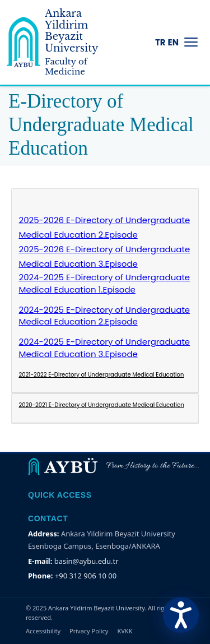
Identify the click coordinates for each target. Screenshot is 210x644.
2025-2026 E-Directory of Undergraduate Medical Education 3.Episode (105, 256)
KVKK (125, 631)
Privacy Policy (89, 631)
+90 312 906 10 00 (86, 576)
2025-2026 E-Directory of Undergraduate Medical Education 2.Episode (105, 227)
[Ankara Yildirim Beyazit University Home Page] (65, 42)
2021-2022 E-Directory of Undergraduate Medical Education (102, 375)
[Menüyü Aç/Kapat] (191, 42)
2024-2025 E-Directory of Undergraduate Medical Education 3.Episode (105, 348)
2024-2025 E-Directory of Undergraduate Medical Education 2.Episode (105, 316)
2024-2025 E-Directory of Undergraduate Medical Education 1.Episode (105, 283)
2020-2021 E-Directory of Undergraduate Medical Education (102, 405)
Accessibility (43, 631)
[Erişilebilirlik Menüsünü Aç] (181, 615)
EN (173, 42)
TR (160, 42)
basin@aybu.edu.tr (87, 561)
